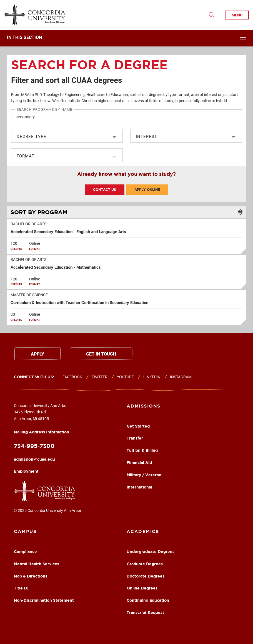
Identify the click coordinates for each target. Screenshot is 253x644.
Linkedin (152, 377)
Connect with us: (34, 377)
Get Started (138, 426)
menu (237, 15)
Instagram (181, 377)
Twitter (100, 377)
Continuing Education (148, 600)
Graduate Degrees (145, 564)
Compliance (25, 552)
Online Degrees (142, 588)
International (139, 487)
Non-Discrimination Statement (44, 600)
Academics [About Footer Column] (143, 531)
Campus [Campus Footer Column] (25, 531)
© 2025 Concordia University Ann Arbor (48, 510)
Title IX (21, 588)
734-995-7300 (34, 446)
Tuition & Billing (142, 450)
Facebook (72, 377)
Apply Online (147, 190)
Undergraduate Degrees (151, 552)
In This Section (24, 38)
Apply (37, 354)
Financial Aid (139, 463)
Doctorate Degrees (146, 576)
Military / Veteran (144, 475)
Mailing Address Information (42, 432)
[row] (126, 236)
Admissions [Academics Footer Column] (144, 406)
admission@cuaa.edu (34, 459)
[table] (126, 267)
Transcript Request (145, 613)
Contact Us (105, 190)
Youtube (125, 377)
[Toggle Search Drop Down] (212, 15)
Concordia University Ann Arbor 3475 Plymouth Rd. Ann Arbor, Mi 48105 (42, 419)
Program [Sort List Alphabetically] (39, 212)
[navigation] (126, 38)
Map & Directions (31, 576)
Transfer (135, 438)
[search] (126, 133)
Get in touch (101, 354)
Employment (26, 471)
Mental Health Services (37, 564)
